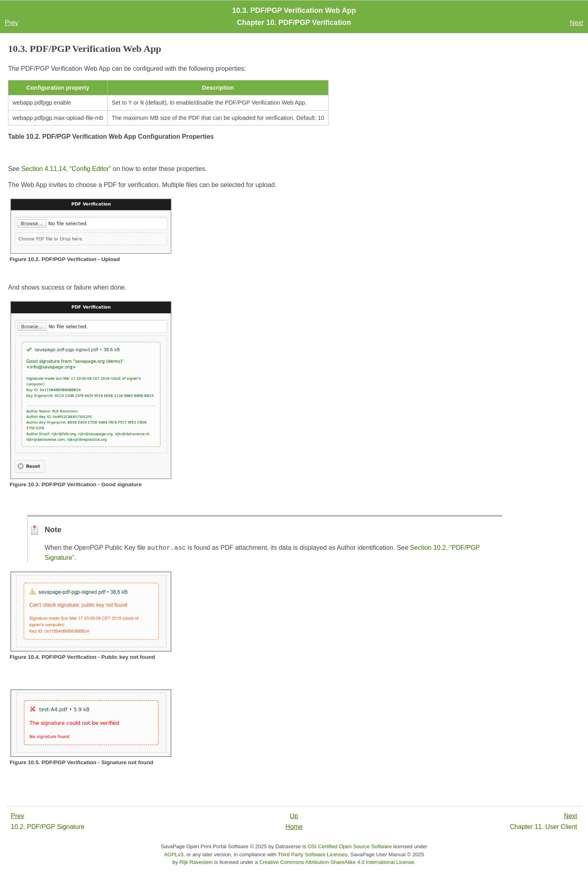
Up (294, 817)
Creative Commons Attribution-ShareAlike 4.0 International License (337, 863)
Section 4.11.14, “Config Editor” (66, 170)
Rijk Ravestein (196, 863)
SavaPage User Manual (378, 855)
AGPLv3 (174, 855)
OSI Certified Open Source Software (350, 847)
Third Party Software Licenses (313, 855)
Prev (11, 23)
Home (294, 828)
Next (577, 23)
